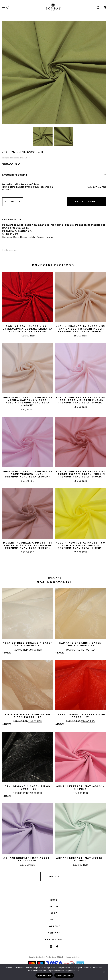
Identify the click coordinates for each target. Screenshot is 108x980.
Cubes (77, 957)
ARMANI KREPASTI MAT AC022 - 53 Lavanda (28, 859)
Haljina (24, 237)
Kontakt (54, 933)
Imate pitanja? (10, 250)
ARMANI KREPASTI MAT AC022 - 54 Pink (80, 788)
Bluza (16, 237)
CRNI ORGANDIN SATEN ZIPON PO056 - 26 (28, 788)
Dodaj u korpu (86, 201)
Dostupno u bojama (54, 175)
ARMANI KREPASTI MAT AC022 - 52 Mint (80, 859)
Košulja (32, 237)
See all (54, 877)
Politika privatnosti (64, 975)
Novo (54, 900)
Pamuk (49, 237)
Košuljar (41, 237)
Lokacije (54, 926)
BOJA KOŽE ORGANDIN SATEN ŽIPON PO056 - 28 (28, 716)
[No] (104, 972)
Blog (54, 920)
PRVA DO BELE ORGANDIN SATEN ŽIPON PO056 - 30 (28, 644)
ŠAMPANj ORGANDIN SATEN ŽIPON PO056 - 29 (80, 644)
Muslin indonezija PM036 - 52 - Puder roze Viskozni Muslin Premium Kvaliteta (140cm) (80, 474)
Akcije (54, 907)
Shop (54, 913)
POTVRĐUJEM (44, 975)
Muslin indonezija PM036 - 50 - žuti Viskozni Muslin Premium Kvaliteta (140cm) (80, 546)
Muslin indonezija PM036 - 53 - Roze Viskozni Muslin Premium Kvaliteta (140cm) (28, 474)
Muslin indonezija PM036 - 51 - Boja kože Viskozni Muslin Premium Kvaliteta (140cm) (28, 546)
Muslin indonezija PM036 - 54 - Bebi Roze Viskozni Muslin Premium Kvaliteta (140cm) (80, 400)
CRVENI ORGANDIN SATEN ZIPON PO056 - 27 (80, 716)
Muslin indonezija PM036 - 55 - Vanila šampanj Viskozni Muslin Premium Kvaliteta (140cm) (28, 402)
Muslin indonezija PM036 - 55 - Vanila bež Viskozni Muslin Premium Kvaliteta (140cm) (80, 329)
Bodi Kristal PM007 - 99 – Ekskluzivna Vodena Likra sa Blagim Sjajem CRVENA (28, 329)
